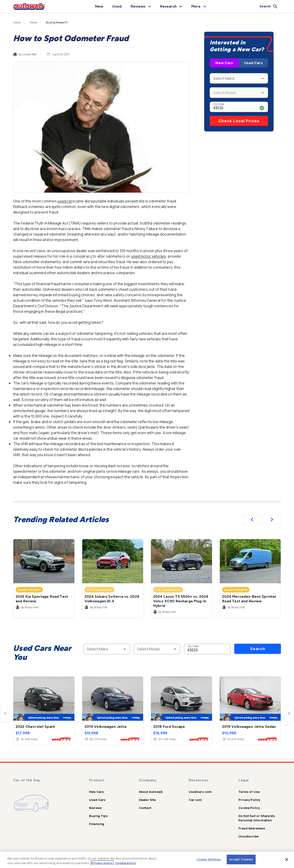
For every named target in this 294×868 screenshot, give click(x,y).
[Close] (287, 859)
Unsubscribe (248, 836)
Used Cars (253, 63)
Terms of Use (249, 792)
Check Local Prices (239, 121)
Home (17, 23)
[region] (147, 860)
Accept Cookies (241, 859)
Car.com (195, 800)
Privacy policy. (102, 863)
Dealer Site (147, 800)
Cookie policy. (126, 863)
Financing (97, 824)
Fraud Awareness (252, 828)
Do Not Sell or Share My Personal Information (257, 818)
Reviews (95, 808)
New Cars (224, 63)
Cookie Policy (249, 808)
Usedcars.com (200, 792)
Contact (145, 808)
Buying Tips (98, 816)
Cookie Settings (209, 859)
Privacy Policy (249, 800)
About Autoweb (151, 792)
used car (65, 201)
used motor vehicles (149, 256)
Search (258, 649)
